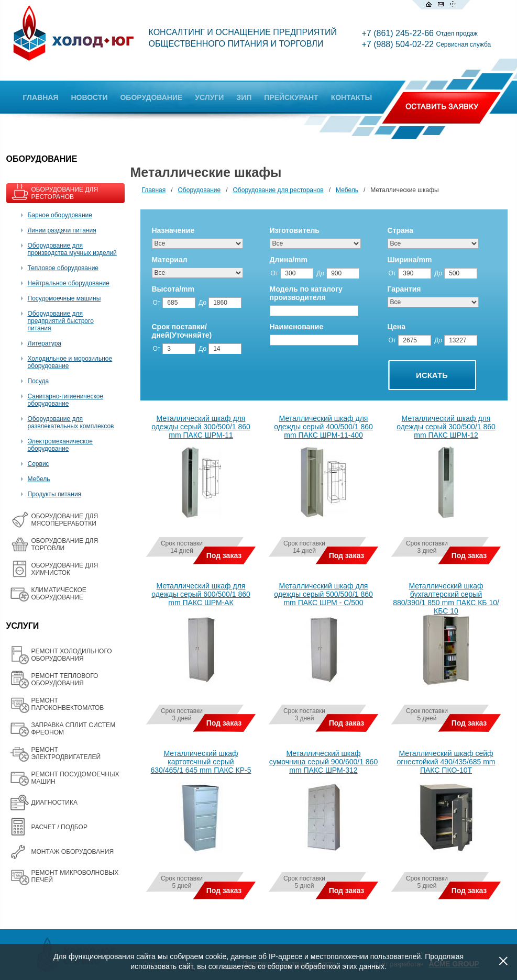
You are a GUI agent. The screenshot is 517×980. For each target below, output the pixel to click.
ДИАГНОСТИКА (54, 803)
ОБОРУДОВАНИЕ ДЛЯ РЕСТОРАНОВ (65, 193)
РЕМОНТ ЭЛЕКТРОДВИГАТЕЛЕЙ (66, 753)
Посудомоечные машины (64, 298)
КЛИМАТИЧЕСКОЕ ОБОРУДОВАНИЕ (59, 594)
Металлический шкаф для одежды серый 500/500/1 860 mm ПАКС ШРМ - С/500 (323, 594)
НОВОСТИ (89, 97)
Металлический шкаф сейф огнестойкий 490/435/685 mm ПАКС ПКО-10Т (446, 762)
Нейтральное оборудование (69, 283)
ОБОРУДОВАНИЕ (151, 97)
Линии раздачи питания (62, 230)
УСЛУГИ (209, 97)
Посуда (38, 381)
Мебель (39, 479)
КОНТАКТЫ (351, 97)
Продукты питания (55, 494)
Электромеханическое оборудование (60, 445)
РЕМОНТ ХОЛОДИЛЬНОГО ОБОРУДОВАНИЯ (72, 655)
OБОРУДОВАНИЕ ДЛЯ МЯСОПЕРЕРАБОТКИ (65, 520)
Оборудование (200, 190)
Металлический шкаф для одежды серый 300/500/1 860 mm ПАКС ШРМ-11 (201, 427)
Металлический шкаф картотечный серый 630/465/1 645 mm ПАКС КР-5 (201, 762)
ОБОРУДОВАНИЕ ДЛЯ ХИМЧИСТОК (65, 569)
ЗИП (244, 97)
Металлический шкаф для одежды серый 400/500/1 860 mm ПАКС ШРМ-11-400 (323, 427)
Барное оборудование (60, 215)
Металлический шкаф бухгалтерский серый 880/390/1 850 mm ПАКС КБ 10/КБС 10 (446, 598)
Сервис (38, 464)
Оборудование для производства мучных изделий (72, 249)
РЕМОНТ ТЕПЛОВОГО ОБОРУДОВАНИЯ (65, 680)
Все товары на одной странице (144, 923)
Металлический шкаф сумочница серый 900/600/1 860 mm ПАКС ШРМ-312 (323, 762)
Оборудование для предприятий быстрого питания (61, 321)
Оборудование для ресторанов (278, 190)
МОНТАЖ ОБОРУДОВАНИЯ (73, 852)
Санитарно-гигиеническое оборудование (66, 400)
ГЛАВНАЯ (41, 97)
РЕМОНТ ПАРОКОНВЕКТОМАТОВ (68, 704)
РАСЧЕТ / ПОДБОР (59, 827)
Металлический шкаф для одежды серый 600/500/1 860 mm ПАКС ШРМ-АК (201, 594)
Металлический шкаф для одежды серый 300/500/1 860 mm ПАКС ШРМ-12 (446, 427)
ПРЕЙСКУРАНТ (291, 97)
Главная (154, 190)
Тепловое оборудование (63, 268)
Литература (45, 343)
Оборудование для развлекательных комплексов (71, 422)
